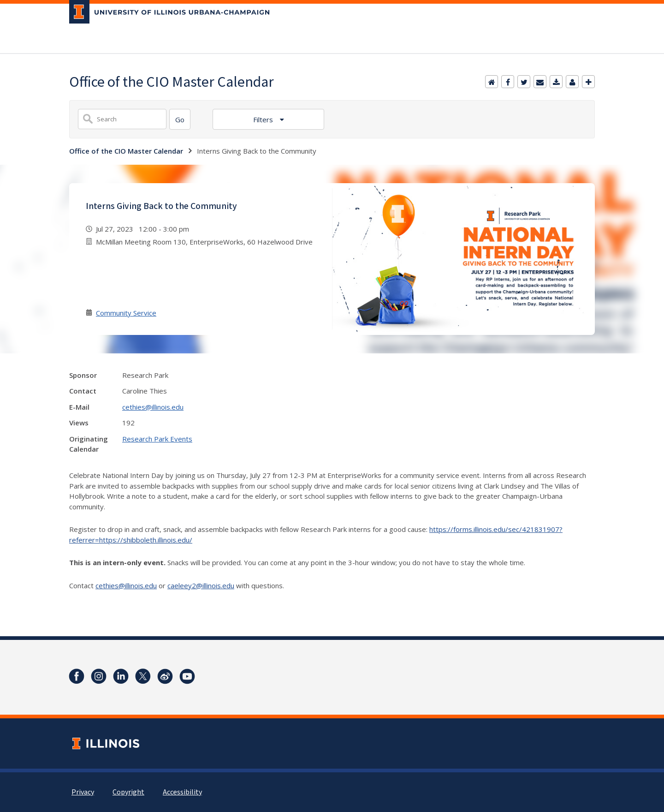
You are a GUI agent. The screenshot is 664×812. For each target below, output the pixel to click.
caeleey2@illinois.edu (201, 585)
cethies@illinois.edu (153, 407)
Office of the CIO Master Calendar (126, 151)
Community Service (126, 313)
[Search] (180, 119)
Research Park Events (157, 439)
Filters (264, 119)
